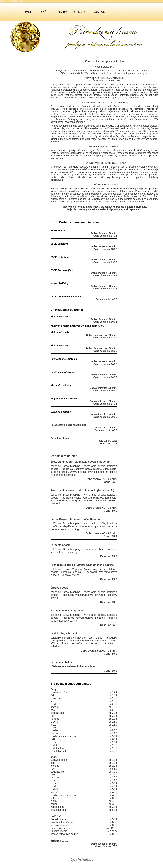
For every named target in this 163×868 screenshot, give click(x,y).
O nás (44, 12)
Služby (61, 12)
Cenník (80, 12)
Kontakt (100, 12)
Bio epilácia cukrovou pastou (71, 684)
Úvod (28, 12)
